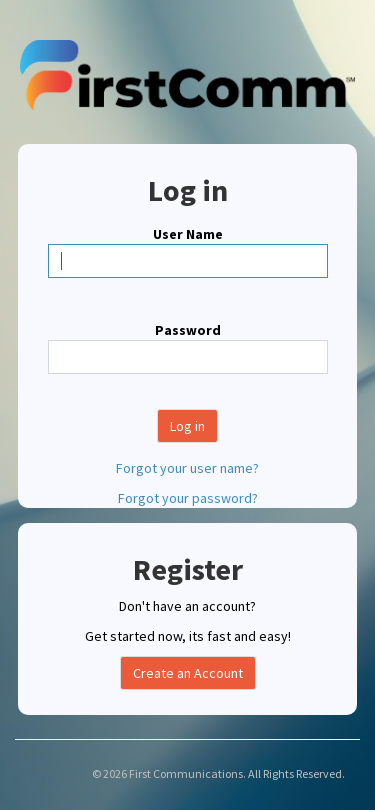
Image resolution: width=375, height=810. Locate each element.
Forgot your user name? (187, 468)
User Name (188, 234)
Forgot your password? (188, 498)
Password (188, 330)
